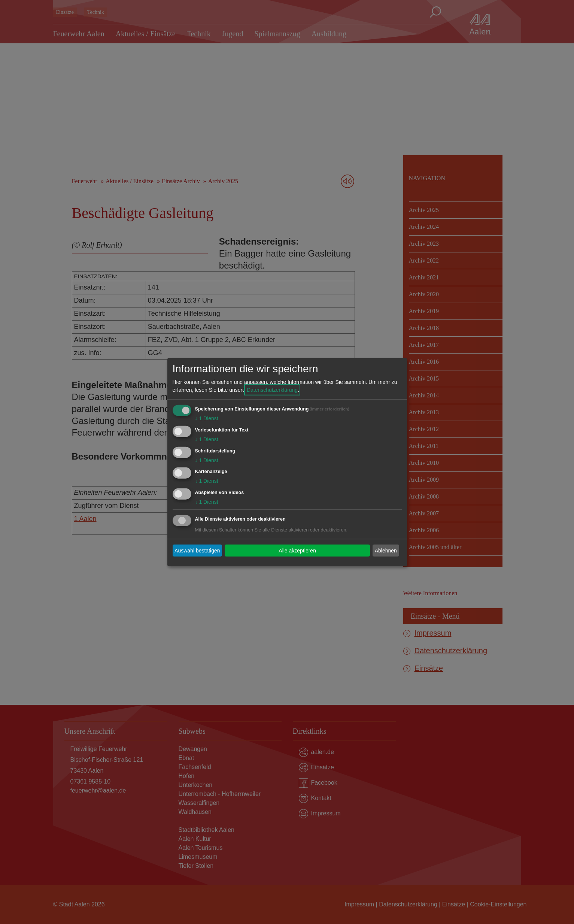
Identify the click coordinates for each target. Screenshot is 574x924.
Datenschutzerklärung (272, 390)
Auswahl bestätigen (197, 550)
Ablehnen (386, 550)
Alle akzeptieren (297, 550)
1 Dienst (207, 418)
